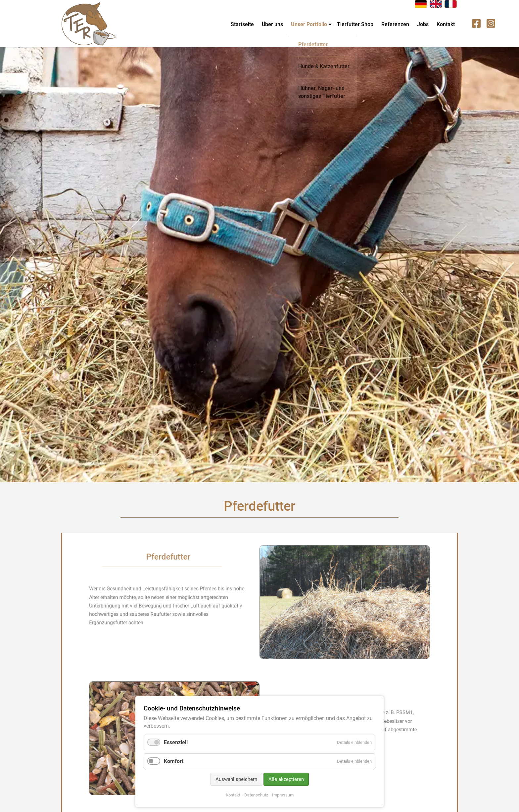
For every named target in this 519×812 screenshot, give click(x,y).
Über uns (272, 24)
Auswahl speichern (236, 779)
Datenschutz (256, 795)
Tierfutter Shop (355, 24)
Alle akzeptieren (286, 779)
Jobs (423, 24)
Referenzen (395, 24)
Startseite (242, 24)
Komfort (174, 761)
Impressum (283, 795)
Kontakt (446, 24)
